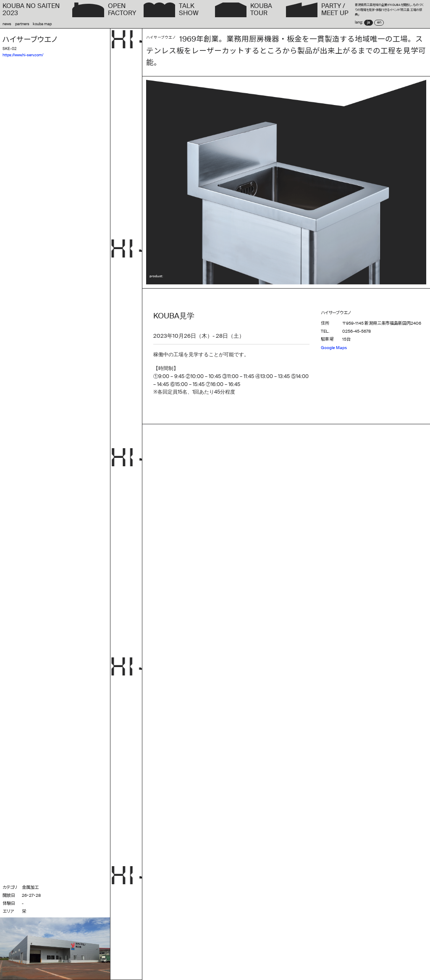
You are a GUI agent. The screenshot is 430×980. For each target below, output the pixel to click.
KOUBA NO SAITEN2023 (31, 10)
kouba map (42, 24)
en (379, 22)
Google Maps (334, 348)
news (7, 24)
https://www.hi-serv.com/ (23, 55)
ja (368, 22)
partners (22, 24)
